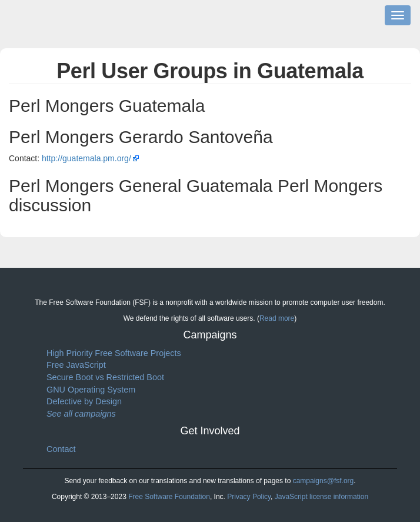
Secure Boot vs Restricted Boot (105, 377)
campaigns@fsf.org (324, 481)
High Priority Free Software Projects (114, 353)
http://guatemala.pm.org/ (86, 158)
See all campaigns (81, 414)
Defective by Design (84, 401)
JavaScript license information (321, 497)
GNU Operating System (91, 390)
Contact (61, 449)
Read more (277, 318)
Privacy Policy (249, 497)
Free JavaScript (76, 365)
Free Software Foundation (169, 497)
